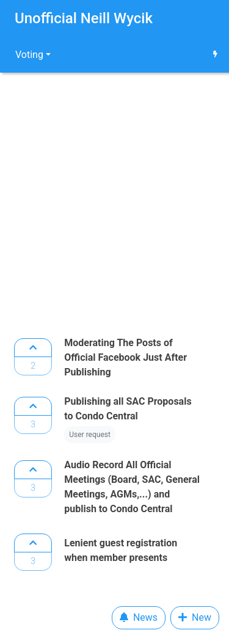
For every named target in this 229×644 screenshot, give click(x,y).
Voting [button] (29, 55)
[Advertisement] (114, 202)
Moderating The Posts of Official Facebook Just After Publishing (125, 357)
